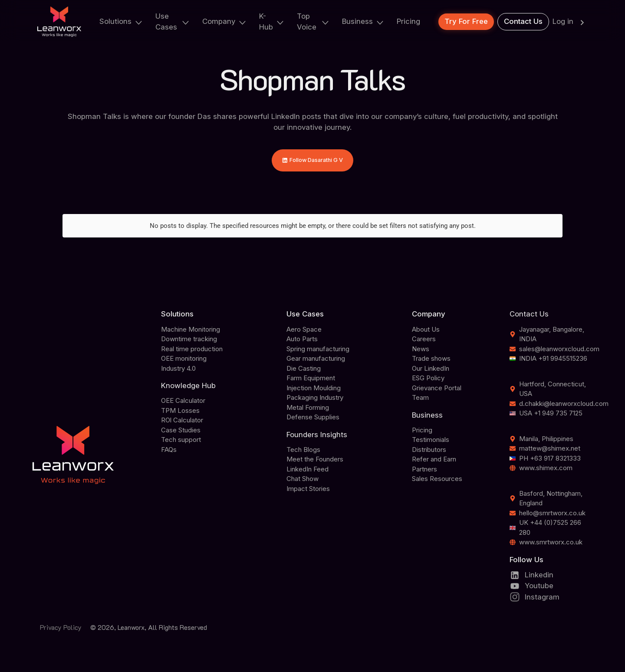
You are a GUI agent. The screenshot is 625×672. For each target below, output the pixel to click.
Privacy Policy (61, 630)
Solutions (121, 21)
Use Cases (173, 21)
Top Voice (313, 21)
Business (363, 21)
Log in (570, 22)
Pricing (408, 21)
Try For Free (466, 21)
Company (225, 21)
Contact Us (523, 21)
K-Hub (272, 21)
